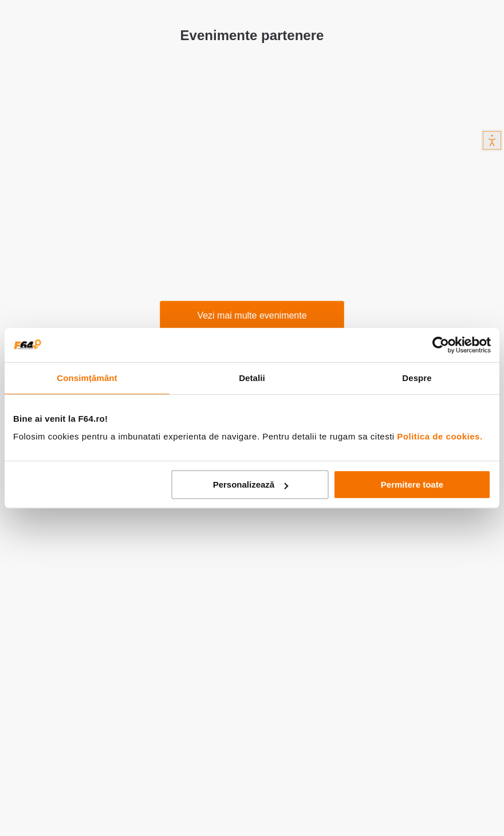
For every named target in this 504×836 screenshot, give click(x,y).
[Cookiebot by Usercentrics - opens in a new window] (441, 345)
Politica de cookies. (440, 436)
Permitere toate (412, 484)
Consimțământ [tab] (87, 378)
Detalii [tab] (252, 378)
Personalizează (251, 484)
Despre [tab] (417, 378)
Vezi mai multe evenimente (252, 315)
